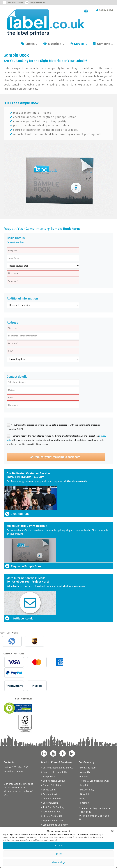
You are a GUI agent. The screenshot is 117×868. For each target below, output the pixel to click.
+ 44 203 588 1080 (15, 3)
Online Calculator (52, 785)
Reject (58, 854)
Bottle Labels (50, 790)
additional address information (23, 336)
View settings (58, 862)
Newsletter (86, 794)
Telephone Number (17, 382)
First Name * (14, 273)
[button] (112, 831)
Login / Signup (106, 10)
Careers (84, 776)
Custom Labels (51, 803)
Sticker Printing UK (52, 816)
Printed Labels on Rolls (55, 772)
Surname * (13, 281)
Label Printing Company (55, 825)
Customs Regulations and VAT (58, 768)
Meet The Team (88, 768)
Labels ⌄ (32, 44)
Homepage (13, 405)
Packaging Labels (52, 812)
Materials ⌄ (56, 44)
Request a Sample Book (23, 566)
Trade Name (14, 258)
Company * (13, 250)
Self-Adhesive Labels (54, 781)
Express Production (53, 820)
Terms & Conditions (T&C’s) (94, 781)
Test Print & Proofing (54, 807)
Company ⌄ (105, 44)
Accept (58, 845)
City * (11, 351)
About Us (85, 772)
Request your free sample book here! (56, 457)
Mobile (11, 390)
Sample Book (50, 776)
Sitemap (85, 803)
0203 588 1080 (17, 514)
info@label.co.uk (37, 3)
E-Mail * (12, 398)
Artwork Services (51, 794)
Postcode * (13, 343)
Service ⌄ (81, 44)
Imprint (84, 785)
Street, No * (13, 328)
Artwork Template (52, 798)
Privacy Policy (87, 790)
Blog (83, 798)
